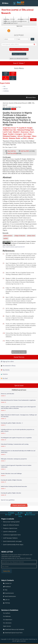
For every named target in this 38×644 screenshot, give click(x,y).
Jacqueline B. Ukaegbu (25, 128)
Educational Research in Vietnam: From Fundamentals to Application (18, 400)
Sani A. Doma (27, 134)
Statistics (4, 374)
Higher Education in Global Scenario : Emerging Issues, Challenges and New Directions (19, 416)
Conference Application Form (12, 535)
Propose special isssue (19, 505)
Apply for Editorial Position (11, 525)
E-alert (25, 20)
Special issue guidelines (8, 500)
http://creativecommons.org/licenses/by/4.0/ (14, 247)
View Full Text (12, 151)
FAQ (5, 590)
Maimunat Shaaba (15, 138)
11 (4, 341)
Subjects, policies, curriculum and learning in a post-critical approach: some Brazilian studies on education (18, 408)
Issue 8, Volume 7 (19, 63)
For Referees (7, 616)
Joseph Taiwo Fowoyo (9, 128)
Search (9, 20)
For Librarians (7, 623)
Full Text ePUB (12, 153)
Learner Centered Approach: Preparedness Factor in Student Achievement (16, 466)
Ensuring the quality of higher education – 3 (12, 423)
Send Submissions (9, 596)
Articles (20, 9)
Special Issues (29, 9)
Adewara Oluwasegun (24, 136)
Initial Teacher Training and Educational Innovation (14, 486)
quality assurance (8, 236)
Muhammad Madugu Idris (25, 130)
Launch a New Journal (10, 532)
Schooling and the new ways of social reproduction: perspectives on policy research (18, 430)
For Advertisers (8, 620)
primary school (31, 236)
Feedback (7, 587)
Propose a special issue (19, 54)
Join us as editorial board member (19, 58)
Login (17, 20)
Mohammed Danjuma (9, 136)
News (22, 14)
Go (32, 39)
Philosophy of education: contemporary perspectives (14, 459)
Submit (33, 20)
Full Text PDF (25, 151)
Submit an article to (19, 49)
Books (5, 14)
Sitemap (7, 603)
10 (4, 333)
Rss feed (4, 378)
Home (5, 9)
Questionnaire (8, 593)
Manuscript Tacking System (11, 522)
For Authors (7, 613)
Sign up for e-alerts (7, 361)
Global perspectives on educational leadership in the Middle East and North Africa (18, 452)
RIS (4, 86)
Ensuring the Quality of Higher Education (11, 480)
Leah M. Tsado (7, 132)
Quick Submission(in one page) (12, 541)
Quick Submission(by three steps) (13, 545)
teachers (6, 238)
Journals (12, 9)
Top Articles (5, 370)
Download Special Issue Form (13, 633)
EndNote (6, 91)
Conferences (13, 14)
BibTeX (6, 89)
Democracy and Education (7, 394)
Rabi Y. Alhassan (28, 138)
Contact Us (7, 583)
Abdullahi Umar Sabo (9, 130)
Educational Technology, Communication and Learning (15, 444)
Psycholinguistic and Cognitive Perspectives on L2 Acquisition (16, 438)
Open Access (7, 626)
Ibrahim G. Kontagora (15, 134)
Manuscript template (19, 352)
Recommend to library (8, 366)
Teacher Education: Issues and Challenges (11, 473)
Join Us (6, 600)
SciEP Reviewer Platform (10, 538)
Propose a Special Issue (10, 528)
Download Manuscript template (14, 629)
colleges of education (20, 236)
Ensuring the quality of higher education (11, 493)
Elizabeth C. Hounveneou (21, 132)
